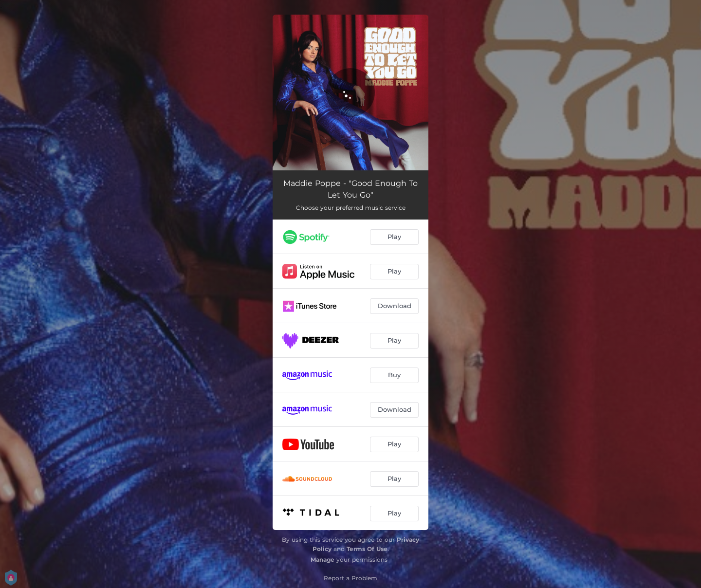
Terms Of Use (367, 549)
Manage (323, 560)
